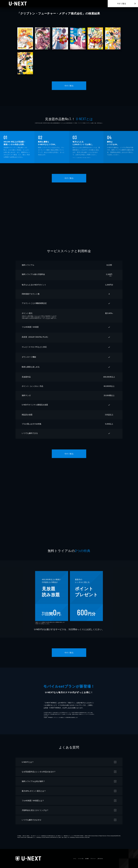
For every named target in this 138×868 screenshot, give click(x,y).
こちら (48, 318)
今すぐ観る (122, 4)
